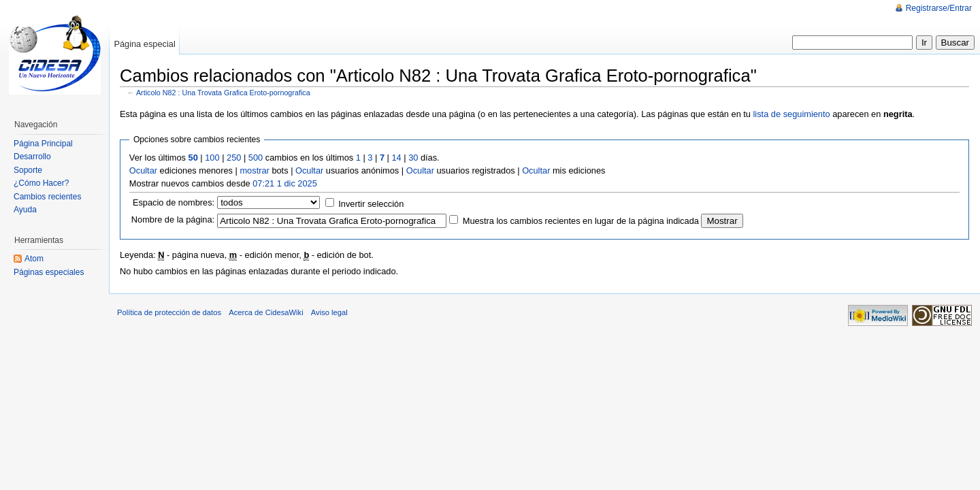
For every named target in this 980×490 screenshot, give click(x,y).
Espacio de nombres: (174, 202)
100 (212, 158)
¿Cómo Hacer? (41, 183)
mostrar (254, 170)
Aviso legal (329, 312)
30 (413, 158)
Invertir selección (371, 204)
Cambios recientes (47, 197)
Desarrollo (32, 157)
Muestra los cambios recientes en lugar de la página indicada (581, 221)
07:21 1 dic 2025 (285, 183)
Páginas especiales (49, 272)
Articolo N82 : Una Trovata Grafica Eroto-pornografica (223, 93)
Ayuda (25, 210)
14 (396, 158)
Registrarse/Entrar (939, 8)
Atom (34, 259)
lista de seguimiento (792, 114)
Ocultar (143, 170)
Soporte (28, 170)
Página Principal (43, 144)
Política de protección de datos (169, 312)
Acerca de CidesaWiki (266, 312)
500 (256, 158)
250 (234, 158)
